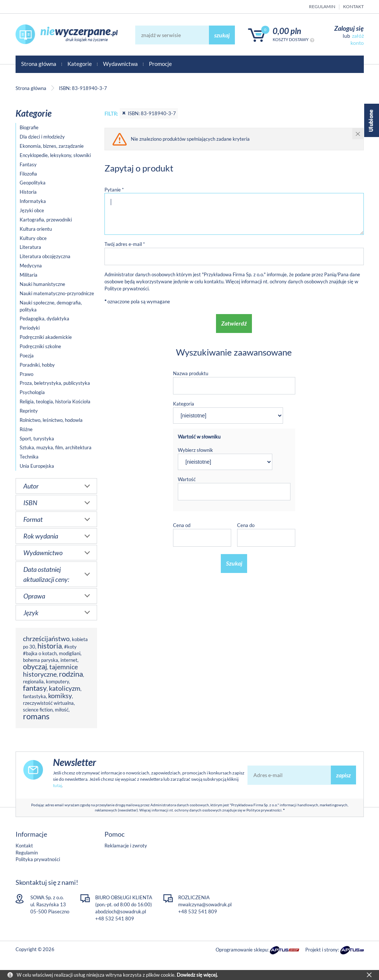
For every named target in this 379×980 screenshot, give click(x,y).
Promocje (160, 64)
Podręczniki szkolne (40, 346)
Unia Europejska (37, 466)
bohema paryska (41, 660)
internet (69, 660)
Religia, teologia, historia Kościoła (55, 401)
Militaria (29, 275)
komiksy (60, 696)
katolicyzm (65, 688)
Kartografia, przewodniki (46, 220)
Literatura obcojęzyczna (45, 256)
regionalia (33, 681)
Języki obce (32, 210)
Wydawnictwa (120, 64)
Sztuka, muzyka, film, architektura (56, 447)
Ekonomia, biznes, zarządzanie (52, 146)
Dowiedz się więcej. (197, 975)
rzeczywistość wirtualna (48, 703)
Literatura (30, 247)
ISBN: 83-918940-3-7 (149, 113)
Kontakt (353, 6)
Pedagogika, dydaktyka (44, 319)
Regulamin (322, 6)
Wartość (187, 479)
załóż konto (357, 39)
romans (36, 716)
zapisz (343, 775)
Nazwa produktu (191, 373)
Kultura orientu (36, 229)
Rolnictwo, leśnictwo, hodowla (51, 420)
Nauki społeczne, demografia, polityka (51, 306)
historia (50, 646)
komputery (57, 681)
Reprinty (29, 411)
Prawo (26, 374)
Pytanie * (114, 190)
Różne (26, 429)
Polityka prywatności (38, 859)
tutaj (57, 785)
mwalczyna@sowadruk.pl (205, 904)
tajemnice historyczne (50, 670)
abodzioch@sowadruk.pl (121, 911)
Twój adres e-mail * (125, 244)
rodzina (71, 674)
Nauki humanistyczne (42, 284)
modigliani (70, 653)
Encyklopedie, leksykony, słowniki (55, 155)
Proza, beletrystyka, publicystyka (55, 383)
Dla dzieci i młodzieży (42, 137)
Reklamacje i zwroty (126, 846)
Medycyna (31, 266)
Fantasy (28, 164)
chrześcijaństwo (46, 639)
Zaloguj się (349, 28)
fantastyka (34, 696)
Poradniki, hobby (37, 365)
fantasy (35, 688)
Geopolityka (33, 183)
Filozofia (28, 174)
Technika (29, 457)
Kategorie (80, 64)
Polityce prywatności (127, 289)
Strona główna (39, 64)
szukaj (222, 35)
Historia (28, 192)
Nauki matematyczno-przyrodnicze (57, 293)
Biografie (29, 127)
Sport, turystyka (37, 439)
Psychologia (32, 392)
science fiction (38, 710)
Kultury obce (33, 238)
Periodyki (30, 328)
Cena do (246, 525)
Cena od (182, 525)
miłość (62, 710)
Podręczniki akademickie (46, 337)
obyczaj (35, 666)
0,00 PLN (287, 31)
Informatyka (33, 201)
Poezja (27, 356)
